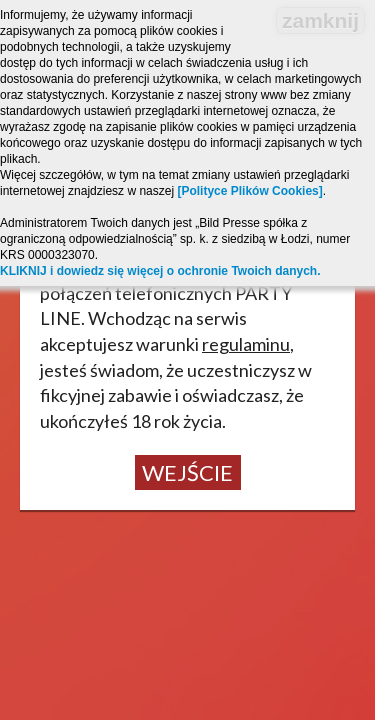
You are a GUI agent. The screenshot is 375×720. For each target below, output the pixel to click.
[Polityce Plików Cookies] (249, 191)
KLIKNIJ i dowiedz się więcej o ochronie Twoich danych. (160, 271)
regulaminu (246, 344)
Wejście (187, 472)
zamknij (320, 20)
